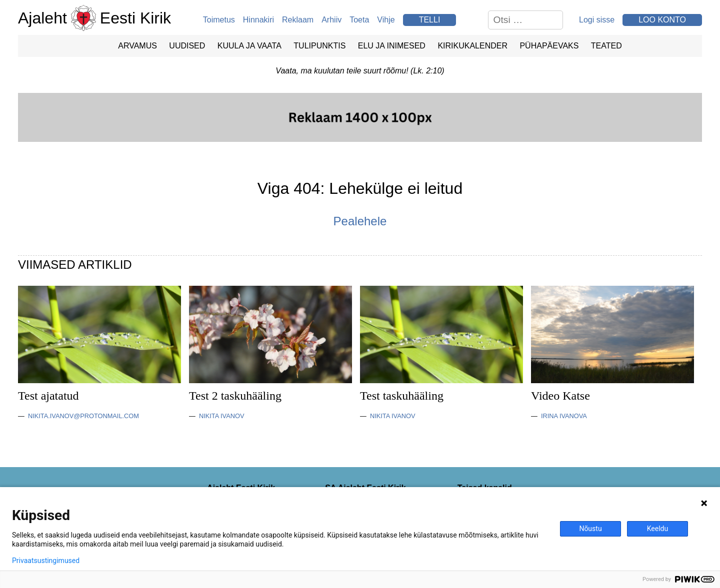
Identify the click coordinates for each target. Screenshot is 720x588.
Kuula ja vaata (249, 46)
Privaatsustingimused (46, 561)
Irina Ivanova (564, 416)
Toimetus (219, 20)
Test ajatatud (48, 396)
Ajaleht (42, 18)
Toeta (359, 20)
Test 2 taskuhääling (235, 396)
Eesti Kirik (135, 18)
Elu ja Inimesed (392, 46)
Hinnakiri (258, 20)
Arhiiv (331, 20)
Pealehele (360, 221)
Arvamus (137, 46)
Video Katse (560, 396)
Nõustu (590, 529)
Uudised (187, 46)
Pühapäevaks (549, 46)
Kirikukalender (472, 46)
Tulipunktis (319, 46)
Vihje (386, 20)
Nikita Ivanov (222, 416)
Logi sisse (597, 20)
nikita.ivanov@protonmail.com (83, 416)
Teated (606, 46)
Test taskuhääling (402, 396)
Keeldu (657, 529)
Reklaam (298, 20)
